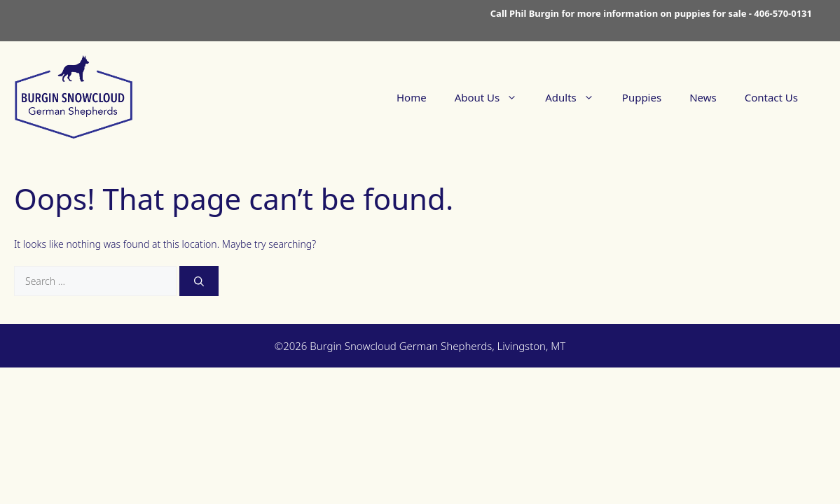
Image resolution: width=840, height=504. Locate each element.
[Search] (199, 281)
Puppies (642, 97)
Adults (577, 97)
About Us (493, 97)
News (703, 97)
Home (412, 97)
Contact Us (771, 97)
